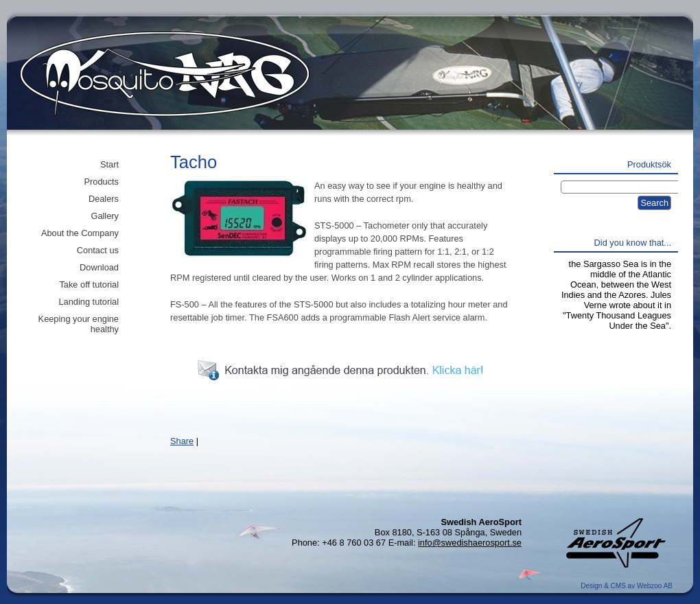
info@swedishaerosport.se (470, 543)
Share (182, 441)
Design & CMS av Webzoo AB (627, 586)
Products (101, 182)
